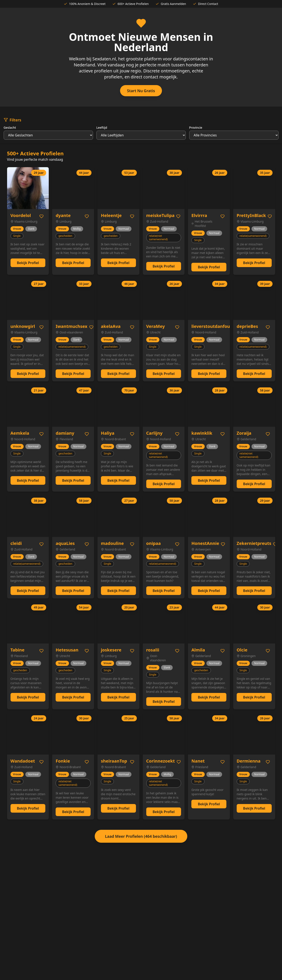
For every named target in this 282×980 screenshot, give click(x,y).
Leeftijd (102, 128)
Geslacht (10, 128)
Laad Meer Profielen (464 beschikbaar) (141, 836)
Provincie (196, 128)
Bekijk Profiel (28, 263)
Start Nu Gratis (141, 91)
